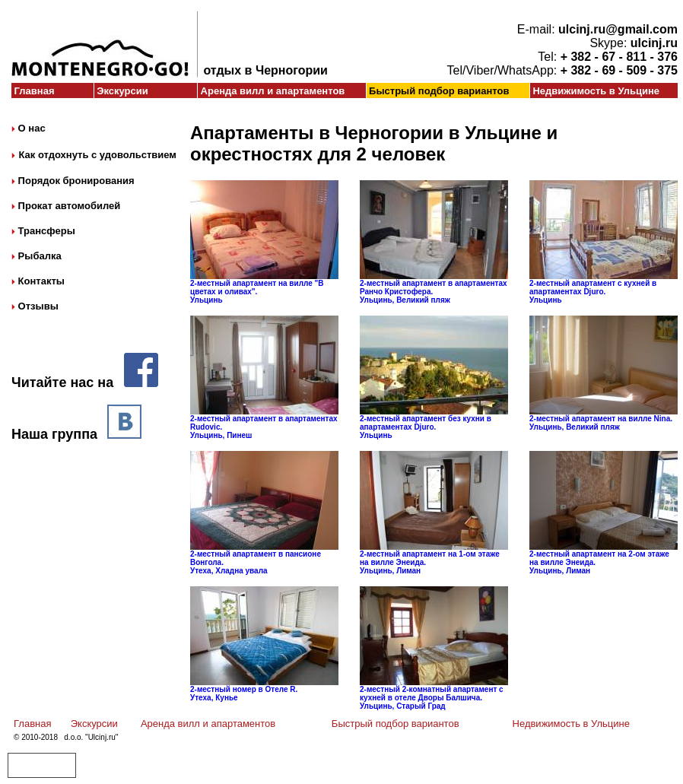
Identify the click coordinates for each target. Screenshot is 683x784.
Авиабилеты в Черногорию (41, 762)
